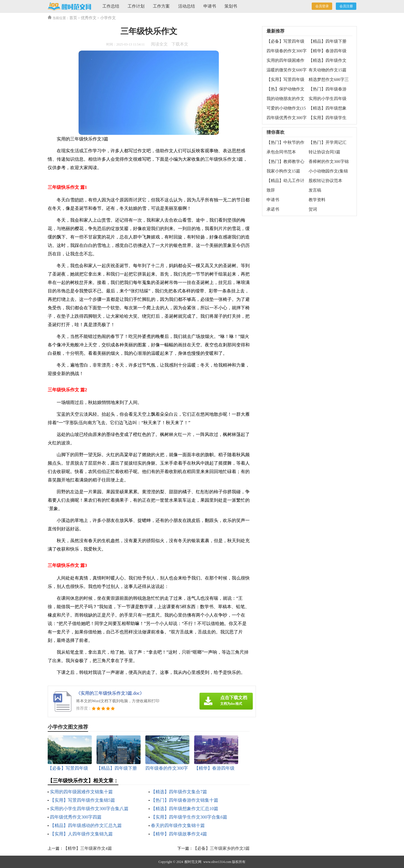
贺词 (313, 209)
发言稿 (315, 190)
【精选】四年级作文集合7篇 (179, 792)
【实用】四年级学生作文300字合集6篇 (189, 817)
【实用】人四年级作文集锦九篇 (81, 834)
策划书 (231, 6)
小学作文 (108, 18)
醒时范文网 (193, 862)
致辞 (271, 190)
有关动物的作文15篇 (328, 70)
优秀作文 (89, 18)
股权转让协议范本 (325, 181)
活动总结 (187, 6)
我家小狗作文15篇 (283, 171)
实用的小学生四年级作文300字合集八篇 (89, 809)
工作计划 (136, 6)
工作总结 (111, 6)
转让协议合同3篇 (324, 152)
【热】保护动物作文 (285, 89)
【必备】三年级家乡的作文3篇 (221, 848)
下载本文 (180, 44)
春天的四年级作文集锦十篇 (178, 825)
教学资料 (317, 200)
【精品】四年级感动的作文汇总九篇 (86, 825)
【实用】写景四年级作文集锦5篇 (82, 800)
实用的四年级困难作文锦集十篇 (81, 792)
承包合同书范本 (281, 152)
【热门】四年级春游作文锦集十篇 (185, 800)
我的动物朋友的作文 (285, 99)
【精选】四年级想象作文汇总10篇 (185, 809)
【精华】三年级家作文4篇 (88, 848)
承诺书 (273, 209)
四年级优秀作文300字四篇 (76, 817)
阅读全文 (159, 44)
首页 (73, 18)
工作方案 (161, 6)
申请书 (210, 6)
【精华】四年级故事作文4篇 (179, 834)
